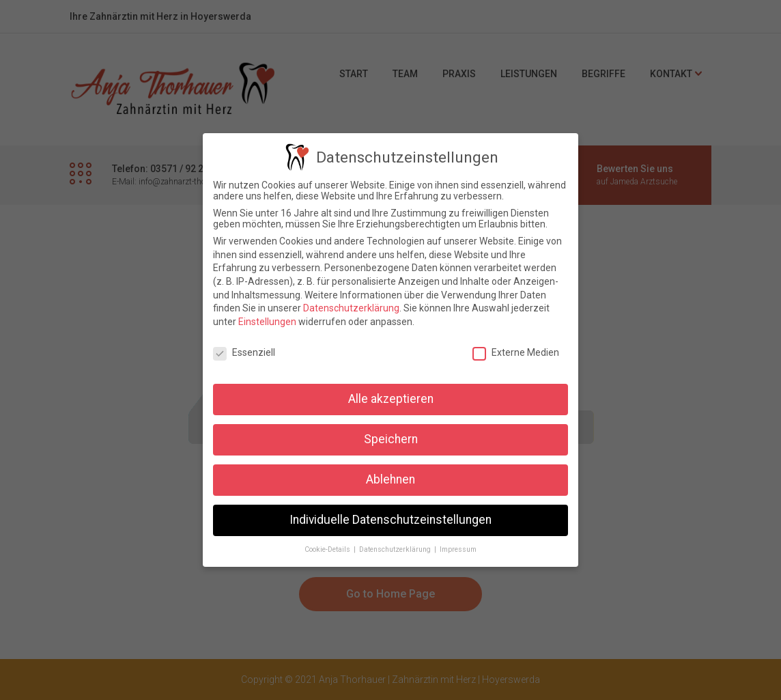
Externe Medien (516, 350)
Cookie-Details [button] (328, 548)
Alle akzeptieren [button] (391, 397)
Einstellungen (267, 320)
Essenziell (244, 350)
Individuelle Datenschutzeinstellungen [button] (390, 518)
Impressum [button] (458, 548)
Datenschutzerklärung (351, 307)
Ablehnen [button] (390, 478)
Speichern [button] (391, 438)
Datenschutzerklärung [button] (396, 548)
